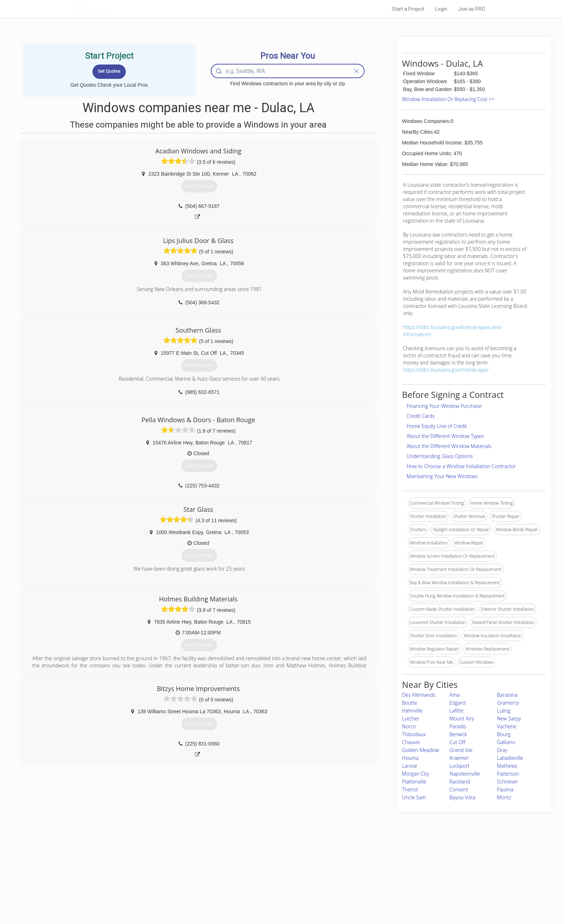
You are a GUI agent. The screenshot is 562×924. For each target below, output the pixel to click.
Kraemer (459, 758)
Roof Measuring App (264, 880)
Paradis (458, 726)
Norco (409, 726)
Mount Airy (462, 718)
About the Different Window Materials (449, 446)
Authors (372, 880)
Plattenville (414, 782)
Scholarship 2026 (381, 863)
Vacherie (507, 726)
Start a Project (408, 9)
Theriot (410, 789)
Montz (504, 797)
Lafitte (456, 711)
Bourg (504, 734)
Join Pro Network (261, 863)
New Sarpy (509, 718)
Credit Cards (421, 416)
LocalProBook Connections (391, 887)
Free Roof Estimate (163, 887)
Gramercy (508, 703)
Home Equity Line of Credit (437, 426)
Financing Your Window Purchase (444, 406)
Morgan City (416, 774)
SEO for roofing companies (390, 896)
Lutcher (411, 718)
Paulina (505, 789)
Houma (410, 758)
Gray (502, 750)
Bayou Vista (463, 797)
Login (441, 9)
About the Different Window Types (445, 436)
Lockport (459, 766)
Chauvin (411, 742)
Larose (410, 766)
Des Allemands (419, 695)
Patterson (508, 774)
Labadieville (510, 758)
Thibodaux (414, 734)
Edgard (458, 703)
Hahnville (413, 711)
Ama (454, 695)
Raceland (460, 782)
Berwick (458, 734)
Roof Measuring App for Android (275, 896)
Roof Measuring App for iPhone (275, 887)
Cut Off (457, 742)
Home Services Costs (166, 863)
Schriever (508, 782)
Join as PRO (472, 9)
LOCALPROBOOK (116, 9)
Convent (459, 789)
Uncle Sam (414, 797)
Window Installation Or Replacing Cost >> (448, 99)
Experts (251, 871)
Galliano (506, 742)
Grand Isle (461, 750)
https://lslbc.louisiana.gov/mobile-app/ (446, 370)
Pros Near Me (158, 871)
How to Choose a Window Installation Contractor (461, 466)
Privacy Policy (377, 871)
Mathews (507, 766)
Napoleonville (465, 774)
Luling (504, 711)
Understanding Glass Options (440, 456)
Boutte (410, 703)
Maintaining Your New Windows (442, 476)
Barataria (507, 695)
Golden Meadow (421, 750)
